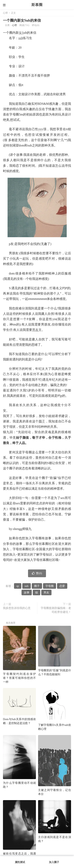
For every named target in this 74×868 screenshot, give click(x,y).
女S (21, 33)
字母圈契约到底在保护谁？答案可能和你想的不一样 (19, 678)
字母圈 (50, 586)
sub (21, 38)
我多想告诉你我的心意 (17, 608)
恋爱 (62, 586)
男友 (35, 330)
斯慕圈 (37, 5)
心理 (5, 13)
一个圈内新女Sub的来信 (22, 20)
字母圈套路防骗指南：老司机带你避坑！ (56, 610)
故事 (27, 593)
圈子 (42, 421)
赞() (37, 573)
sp (18, 586)
